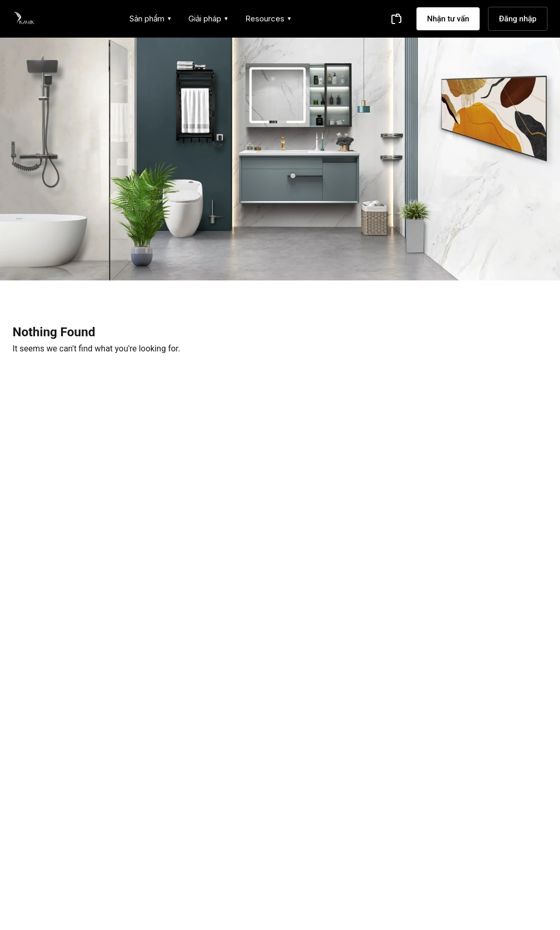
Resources (269, 19)
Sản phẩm (151, 19)
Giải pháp (208, 19)
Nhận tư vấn (448, 19)
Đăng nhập (518, 19)
